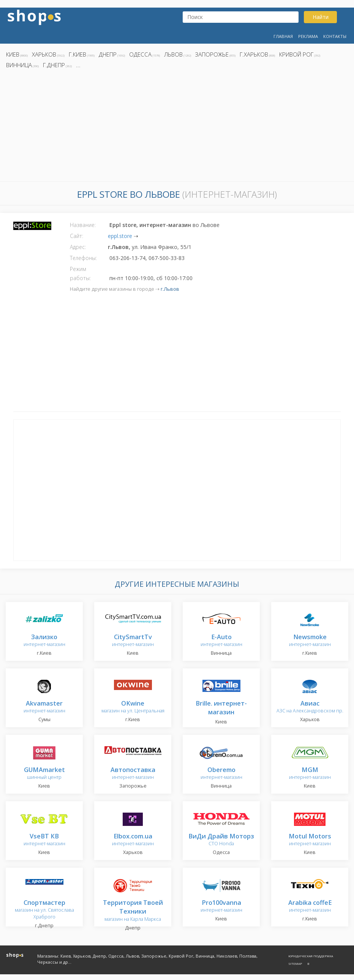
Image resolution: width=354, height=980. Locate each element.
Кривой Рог (296, 54)
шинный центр (44, 774)
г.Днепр (54, 65)
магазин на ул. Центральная (133, 707)
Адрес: (78, 247)
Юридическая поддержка (311, 956)
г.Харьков (254, 54)
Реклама (308, 36)
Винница (19, 65)
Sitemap (295, 963)
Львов (173, 54)
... (78, 65)
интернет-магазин (44, 641)
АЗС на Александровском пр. (310, 707)
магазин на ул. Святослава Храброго (44, 910)
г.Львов (170, 289)
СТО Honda (221, 840)
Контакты (335, 36)
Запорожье (212, 54)
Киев (13, 54)
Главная (283, 36)
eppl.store (120, 236)
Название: (83, 225)
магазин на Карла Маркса (133, 911)
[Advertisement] (177, 127)
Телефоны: (83, 258)
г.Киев (77, 54)
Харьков (44, 54)
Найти (321, 17)
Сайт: (77, 236)
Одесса (140, 54)
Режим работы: (80, 273)
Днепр (108, 54)
